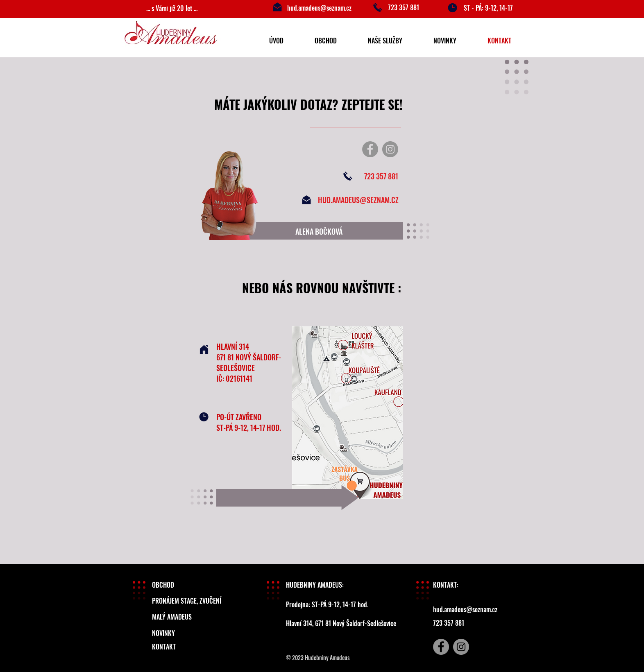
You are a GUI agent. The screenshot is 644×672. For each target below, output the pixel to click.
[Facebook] (370, 149)
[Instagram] (390, 149)
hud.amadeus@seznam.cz (319, 8)
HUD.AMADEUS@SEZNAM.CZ (358, 200)
